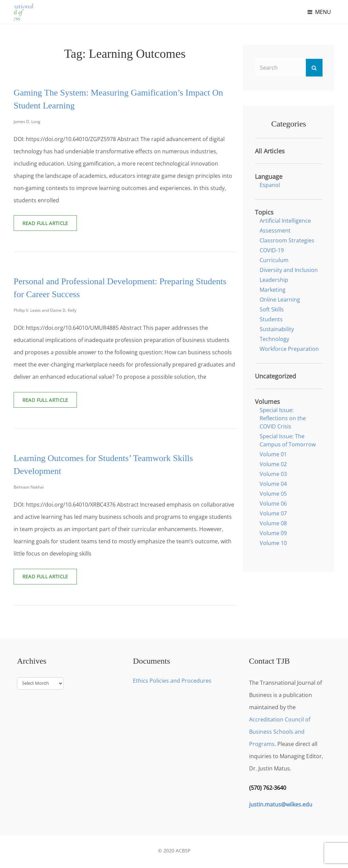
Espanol (270, 185)
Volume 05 (273, 494)
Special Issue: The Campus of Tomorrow (288, 440)
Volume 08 (273, 523)
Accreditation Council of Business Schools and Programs (280, 734)
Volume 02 (273, 464)
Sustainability (277, 329)
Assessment (275, 231)
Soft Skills (272, 309)
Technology (274, 339)
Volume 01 (273, 454)
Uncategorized (275, 376)
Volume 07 (273, 513)
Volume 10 (273, 543)
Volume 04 (273, 484)
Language (269, 176)
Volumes (267, 402)
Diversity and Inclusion (289, 270)
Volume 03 (273, 474)
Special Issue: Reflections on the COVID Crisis (283, 418)
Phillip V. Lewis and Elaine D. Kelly (45, 311)
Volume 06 (273, 504)
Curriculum (274, 260)
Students (271, 319)
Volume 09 (273, 533)
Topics (264, 212)
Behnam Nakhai (29, 489)
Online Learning (280, 300)
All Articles (270, 151)
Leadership (274, 280)
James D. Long (27, 122)
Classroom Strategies (287, 240)
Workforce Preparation (289, 349)
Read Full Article (51, 226)
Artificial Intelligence (285, 221)
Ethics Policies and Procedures (172, 683)
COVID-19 (272, 250)
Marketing (273, 290)
